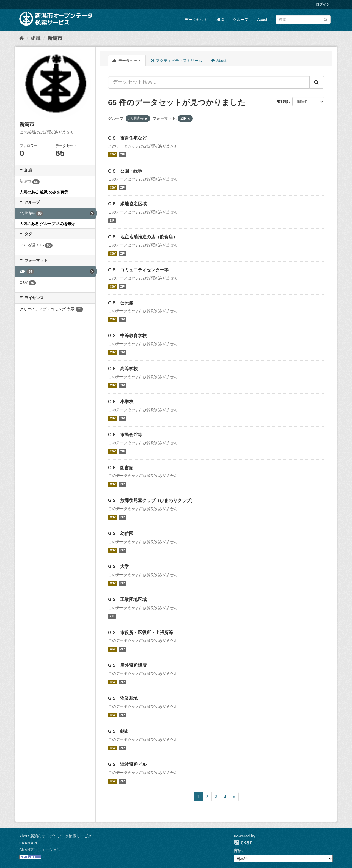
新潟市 (55, 38)
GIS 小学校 (121, 402)
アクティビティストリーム (176, 61)
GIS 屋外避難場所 (127, 665)
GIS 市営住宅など (127, 138)
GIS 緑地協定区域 (127, 204)
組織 (220, 20)
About (262, 20)
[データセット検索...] (209, 82)
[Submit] (325, 19)
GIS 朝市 (119, 731)
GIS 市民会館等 (125, 435)
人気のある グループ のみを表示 (48, 224)
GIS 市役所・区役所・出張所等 (141, 633)
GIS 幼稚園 (121, 533)
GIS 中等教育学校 (127, 336)
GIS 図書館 (121, 468)
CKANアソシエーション (40, 850)
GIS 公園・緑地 (125, 171)
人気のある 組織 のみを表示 (44, 192)
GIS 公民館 (121, 303)
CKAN (243, 842)
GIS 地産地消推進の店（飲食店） (143, 237)
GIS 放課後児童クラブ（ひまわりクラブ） (152, 500)
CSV (113, 155)
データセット (196, 20)
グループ (241, 20)
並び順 (283, 102)
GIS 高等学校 (123, 369)
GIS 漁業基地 (123, 698)
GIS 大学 (119, 567)
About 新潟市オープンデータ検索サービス (56, 836)
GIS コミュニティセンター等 (138, 270)
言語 (238, 851)
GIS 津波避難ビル (127, 764)
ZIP (122, 155)
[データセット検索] (303, 20)
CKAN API (28, 843)
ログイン (323, 4)
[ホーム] (22, 38)
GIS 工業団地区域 (127, 600)
